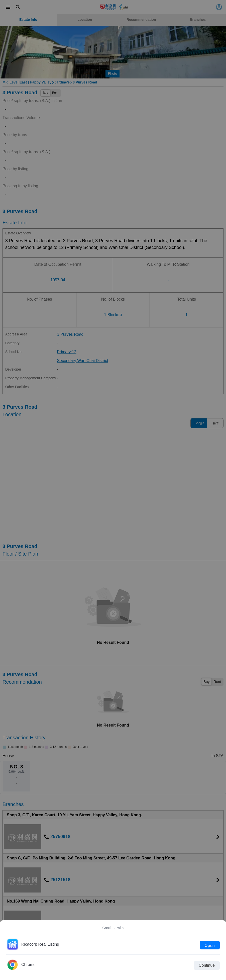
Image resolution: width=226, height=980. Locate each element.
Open (210, 945)
